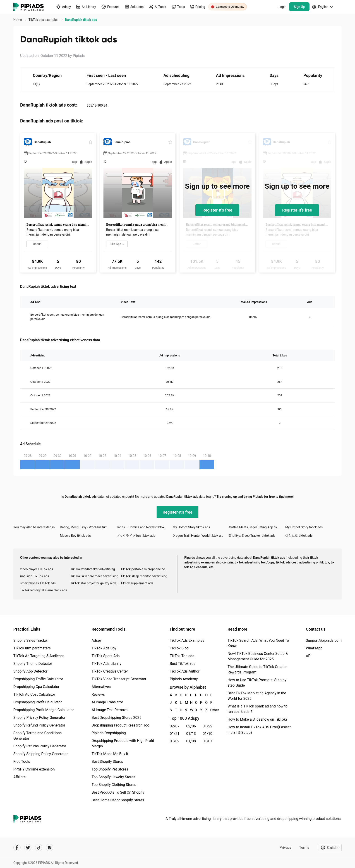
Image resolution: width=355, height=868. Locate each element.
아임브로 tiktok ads (299, 536)
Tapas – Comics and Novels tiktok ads (143, 527)
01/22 (207, 726)
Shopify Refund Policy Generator (39, 725)
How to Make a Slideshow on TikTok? (257, 719)
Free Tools (22, 762)
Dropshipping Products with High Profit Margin (123, 743)
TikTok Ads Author (185, 671)
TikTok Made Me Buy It (110, 754)
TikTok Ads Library (106, 664)
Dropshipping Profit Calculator (37, 702)
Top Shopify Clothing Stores (114, 785)
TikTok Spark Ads (106, 656)
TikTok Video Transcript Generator (119, 679)
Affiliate (19, 777)
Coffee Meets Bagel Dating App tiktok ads (257, 527)
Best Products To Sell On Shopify (118, 792)
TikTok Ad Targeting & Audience (39, 656)
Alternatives (101, 687)
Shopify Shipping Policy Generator (41, 754)
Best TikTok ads (183, 664)
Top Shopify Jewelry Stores (113, 777)
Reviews (98, 694)
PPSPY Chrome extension (34, 769)
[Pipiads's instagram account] (50, 848)
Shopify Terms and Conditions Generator (37, 736)
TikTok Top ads (182, 656)
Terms (304, 847)
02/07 (175, 726)
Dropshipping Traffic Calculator (38, 679)
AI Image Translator (107, 702)
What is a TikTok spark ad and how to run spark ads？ (258, 709)
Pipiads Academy (184, 679)
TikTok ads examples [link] (44, 20)
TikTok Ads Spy (104, 648)
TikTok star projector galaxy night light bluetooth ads (96, 583)
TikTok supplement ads (137, 583)
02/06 (191, 726)
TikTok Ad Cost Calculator (34, 694)
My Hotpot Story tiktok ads (191, 527)
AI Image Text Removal (110, 710)
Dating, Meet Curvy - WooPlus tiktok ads (88, 527)
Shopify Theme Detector (33, 664)
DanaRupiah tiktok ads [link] (81, 20)
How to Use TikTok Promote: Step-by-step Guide (257, 683)
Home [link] (18, 20)
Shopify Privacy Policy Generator (39, 718)
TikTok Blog (179, 648)
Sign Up (299, 7)
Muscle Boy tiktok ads (75, 536)
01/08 (191, 741)
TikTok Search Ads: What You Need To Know (258, 643)
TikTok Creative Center (110, 671)
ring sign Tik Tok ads (35, 576)
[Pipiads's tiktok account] (39, 848)
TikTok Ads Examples (187, 640)
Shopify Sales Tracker (31, 640)
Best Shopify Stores (107, 762)
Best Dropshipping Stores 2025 (116, 718)
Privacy (285, 847)
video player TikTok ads (37, 569)
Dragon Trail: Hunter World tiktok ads (198, 536)
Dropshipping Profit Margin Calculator (44, 710)
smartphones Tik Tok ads (38, 583)
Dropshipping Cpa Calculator (36, 687)
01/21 (175, 734)
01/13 (191, 734)
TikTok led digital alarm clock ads (44, 590)
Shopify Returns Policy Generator (40, 746)
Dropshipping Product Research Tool (121, 725)
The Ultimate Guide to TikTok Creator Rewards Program (257, 669)
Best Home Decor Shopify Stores (118, 800)
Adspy (96, 640)
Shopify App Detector (30, 671)
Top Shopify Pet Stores (110, 769)
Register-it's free (217, 210)
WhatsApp (314, 648)
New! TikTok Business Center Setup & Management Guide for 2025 (258, 656)
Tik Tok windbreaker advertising (93, 569)
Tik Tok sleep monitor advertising (144, 576)
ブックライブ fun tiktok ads (136, 536)
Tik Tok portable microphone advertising (146, 569)
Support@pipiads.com (324, 640)
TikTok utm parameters (32, 648)
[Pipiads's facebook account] (17, 848)
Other (211, 710)
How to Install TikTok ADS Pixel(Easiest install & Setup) (259, 730)
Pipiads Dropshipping (109, 733)
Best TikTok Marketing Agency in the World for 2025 (257, 696)
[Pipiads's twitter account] (28, 848)
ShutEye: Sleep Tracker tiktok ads (252, 536)
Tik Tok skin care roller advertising (94, 576)
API (309, 656)
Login (282, 7)
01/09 (175, 741)
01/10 (207, 734)
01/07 (207, 741)
